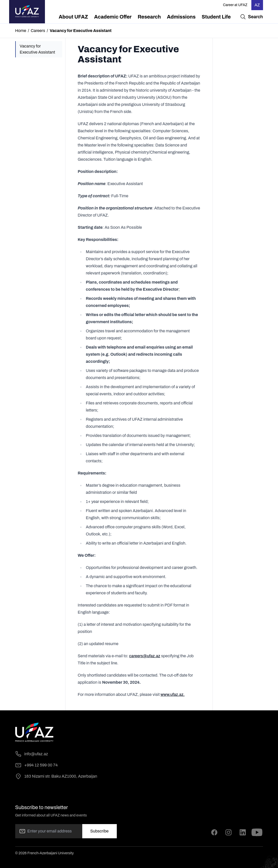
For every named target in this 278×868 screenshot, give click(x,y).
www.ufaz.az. (173, 694)
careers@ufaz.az (145, 656)
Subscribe (100, 831)
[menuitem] (73, 17)
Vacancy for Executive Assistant (37, 49)
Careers (38, 31)
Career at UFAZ (235, 5)
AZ (257, 5)
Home (21, 31)
